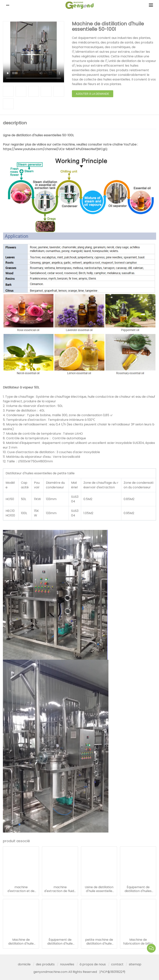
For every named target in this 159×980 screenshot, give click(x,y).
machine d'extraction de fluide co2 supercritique (60, 889)
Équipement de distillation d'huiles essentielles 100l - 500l (138, 889)
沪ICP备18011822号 (112, 972)
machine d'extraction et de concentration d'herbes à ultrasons (21, 889)
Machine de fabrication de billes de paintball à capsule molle (138, 942)
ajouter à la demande (93, 94)
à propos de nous (93, 964)
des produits (45, 964)
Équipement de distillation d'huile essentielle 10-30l (60, 942)
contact (117, 964)
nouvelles (67, 964)
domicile (24, 964)
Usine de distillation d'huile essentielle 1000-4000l (99, 889)
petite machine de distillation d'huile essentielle (99, 942)
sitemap (135, 964)
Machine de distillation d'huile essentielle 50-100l (21, 942)
